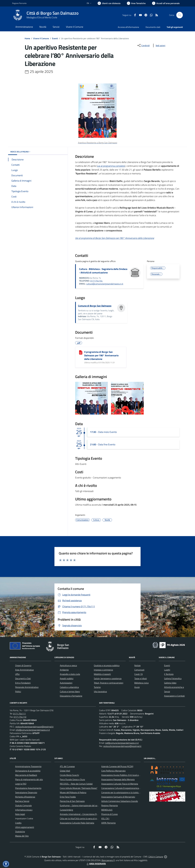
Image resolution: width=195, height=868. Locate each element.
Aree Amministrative (24, 670)
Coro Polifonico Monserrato (113, 771)
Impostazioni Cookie (24, 818)
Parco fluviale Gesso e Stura (72, 779)
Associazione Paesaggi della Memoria (118, 779)
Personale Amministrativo (27, 687)
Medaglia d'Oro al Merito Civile (42, 17)
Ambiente (64, 670)
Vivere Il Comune (41, 38)
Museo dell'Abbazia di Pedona (73, 792)
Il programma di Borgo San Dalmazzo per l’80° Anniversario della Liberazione (101, 355)
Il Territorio (169, 674)
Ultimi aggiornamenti (25, 827)
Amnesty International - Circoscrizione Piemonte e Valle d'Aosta (89, 814)
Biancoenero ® (108, 860)
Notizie (137, 665)
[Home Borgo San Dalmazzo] (45, 15)
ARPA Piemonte (108, 823)
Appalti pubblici (67, 678)
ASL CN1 (105, 818)
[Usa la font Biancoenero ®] (109, 3)
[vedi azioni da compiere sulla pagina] (158, 45)
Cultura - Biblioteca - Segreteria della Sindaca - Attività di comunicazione (103, 271)
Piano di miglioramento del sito (29, 779)
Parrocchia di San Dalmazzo (72, 801)
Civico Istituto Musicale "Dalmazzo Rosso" (79, 788)
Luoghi (167, 670)
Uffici (17, 674)
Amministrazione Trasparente (28, 766)
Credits (18, 823)
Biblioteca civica (141, 683)
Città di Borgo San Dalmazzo (53, 13)
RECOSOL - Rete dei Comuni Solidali (76, 784)
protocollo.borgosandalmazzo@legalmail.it (34, 727)
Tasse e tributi (141, 678)
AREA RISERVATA (96, 864)
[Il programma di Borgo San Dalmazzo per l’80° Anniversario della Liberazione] (81, 352)
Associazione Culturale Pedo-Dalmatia (77, 823)
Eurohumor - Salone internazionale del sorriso (80, 805)
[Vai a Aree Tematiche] (136, 3)
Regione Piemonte (110, 805)
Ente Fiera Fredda (68, 797)
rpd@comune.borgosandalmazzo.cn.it (122, 743)
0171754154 (96, 281)
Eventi (55, 38)
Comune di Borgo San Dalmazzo (95, 306)
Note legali (20, 814)
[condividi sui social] (143, 45)
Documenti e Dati (23, 678)
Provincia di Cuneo (109, 814)
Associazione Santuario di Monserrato (118, 797)
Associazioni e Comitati (174, 696)
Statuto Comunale (23, 805)
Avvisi (137, 687)
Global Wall (65, 771)
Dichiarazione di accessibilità (28, 771)
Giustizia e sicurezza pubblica (107, 665)
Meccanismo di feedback (26, 775)
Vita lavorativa (100, 691)
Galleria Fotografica (173, 678)
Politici (18, 691)
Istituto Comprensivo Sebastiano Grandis (120, 801)
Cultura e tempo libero (70, 691)
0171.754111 (19, 714)
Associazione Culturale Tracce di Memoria (120, 784)
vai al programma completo (111, 166)
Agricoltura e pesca (68, 665)
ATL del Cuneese (67, 766)
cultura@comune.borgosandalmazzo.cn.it (105, 284)
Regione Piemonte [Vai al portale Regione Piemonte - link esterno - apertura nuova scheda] (19, 3)
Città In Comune (156, 857)
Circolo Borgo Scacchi (69, 775)
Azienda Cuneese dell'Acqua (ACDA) (117, 766)
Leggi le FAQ (21, 784)
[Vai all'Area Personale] (166, 3)
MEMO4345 (107, 810)
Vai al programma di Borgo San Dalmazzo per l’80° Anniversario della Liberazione (115, 238)
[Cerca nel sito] (180, 15)
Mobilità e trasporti (102, 674)
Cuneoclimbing (66, 810)
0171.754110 (20, 717)
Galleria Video (170, 683)
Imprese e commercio (103, 670)
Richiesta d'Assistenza (25, 797)
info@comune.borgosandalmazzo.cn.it (33, 730)
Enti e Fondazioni (23, 683)
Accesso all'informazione (128, 27)
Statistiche (20, 831)
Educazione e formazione (71, 696)
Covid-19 (138, 674)
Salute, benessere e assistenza (108, 678)
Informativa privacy (24, 810)
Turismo (97, 687)
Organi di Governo (23, 665)
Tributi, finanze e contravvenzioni (109, 683)
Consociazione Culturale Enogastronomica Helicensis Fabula (128, 788)
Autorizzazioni (66, 683)
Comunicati (139, 670)
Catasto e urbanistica (69, 687)
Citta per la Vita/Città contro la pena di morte (80, 818)
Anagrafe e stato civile (70, 674)
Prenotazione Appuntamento (28, 788)
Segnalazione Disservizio (26, 792)
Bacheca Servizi (22, 801)
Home (27, 38)
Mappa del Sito (22, 836)
